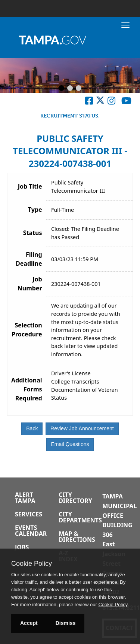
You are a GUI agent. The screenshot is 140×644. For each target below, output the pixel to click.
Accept (29, 623)
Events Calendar (31, 531)
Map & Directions (77, 537)
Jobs (22, 547)
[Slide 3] (79, 89)
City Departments (80, 517)
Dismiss (66, 623)
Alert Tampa (25, 498)
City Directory (75, 498)
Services (29, 514)
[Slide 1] (61, 89)
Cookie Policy (32, 564)
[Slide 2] (70, 89)
